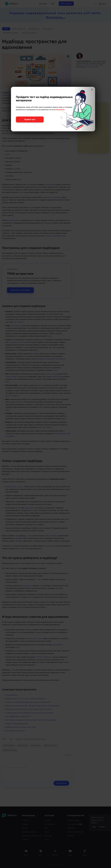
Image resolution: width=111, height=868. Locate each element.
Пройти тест (30, 119)
